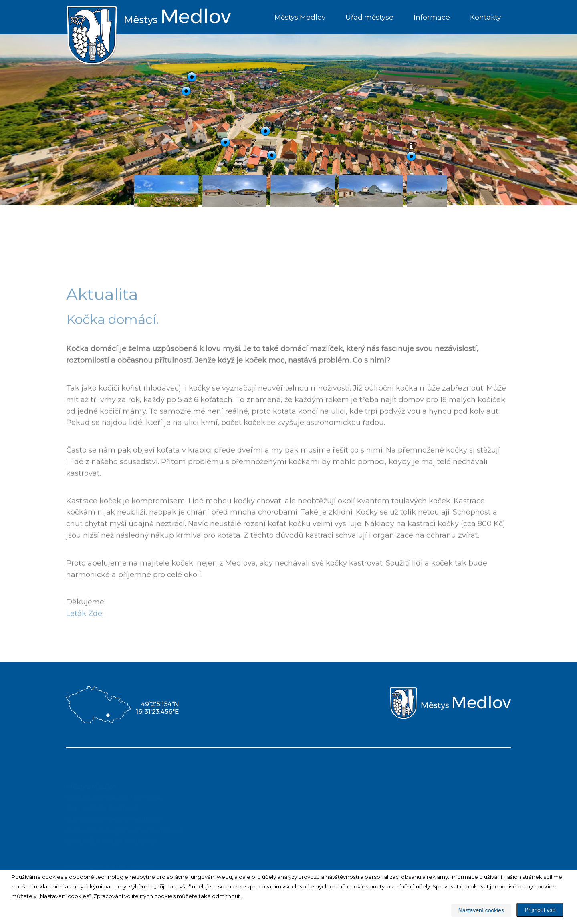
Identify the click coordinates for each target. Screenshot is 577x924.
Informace (432, 17)
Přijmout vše (540, 910)
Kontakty (485, 17)
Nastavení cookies (481, 910)
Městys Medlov (300, 17)
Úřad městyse (369, 17)
